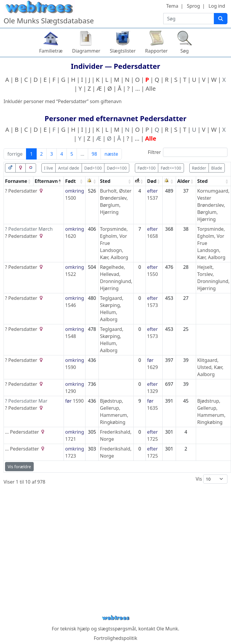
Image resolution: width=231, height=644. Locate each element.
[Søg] (221, 19)
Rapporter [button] (156, 51)
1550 (152, 274)
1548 (71, 336)
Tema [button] (172, 6)
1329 (152, 391)
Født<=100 (171, 168)
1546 (71, 305)
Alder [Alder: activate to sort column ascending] (184, 181)
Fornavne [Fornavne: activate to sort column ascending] (16, 181)
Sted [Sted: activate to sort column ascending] (105, 181)
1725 (152, 439)
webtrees (116, 618)
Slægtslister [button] (123, 51)
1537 (152, 198)
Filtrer (188, 152)
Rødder (199, 168)
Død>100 (93, 168)
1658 (152, 236)
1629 (152, 367)
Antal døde (68, 168)
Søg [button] (185, 51)
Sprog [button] (193, 6)
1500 (71, 198)
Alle (151, 88)
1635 (152, 408)
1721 (71, 439)
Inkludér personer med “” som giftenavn (63, 101)
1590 (71, 367)
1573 (152, 305)
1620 (71, 236)
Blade (217, 168)
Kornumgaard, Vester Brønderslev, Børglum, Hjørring (213, 205)
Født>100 (147, 168)
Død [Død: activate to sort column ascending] (152, 181)
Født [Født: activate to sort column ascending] (70, 181)
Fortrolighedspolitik (115, 638)
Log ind (217, 6)
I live (49, 168)
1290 (71, 391)
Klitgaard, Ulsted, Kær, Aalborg (210, 367)
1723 (71, 456)
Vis (211, 479)
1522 (71, 274)
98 (94, 154)
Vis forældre (19, 467)
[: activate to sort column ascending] (92, 181)
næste (111, 154)
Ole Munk (167, 629)
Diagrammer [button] (86, 51)
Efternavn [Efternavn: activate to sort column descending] (46, 181)
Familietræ (51, 51)
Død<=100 (117, 168)
